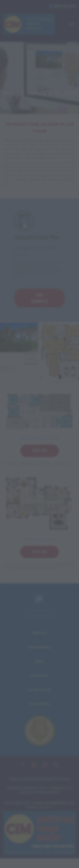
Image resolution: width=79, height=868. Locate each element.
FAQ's (39, 661)
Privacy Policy (39, 704)
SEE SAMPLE (39, 298)
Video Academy (40, 647)
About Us (40, 633)
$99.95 (40, 451)
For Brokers (39, 675)
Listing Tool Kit (40, 690)
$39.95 (40, 552)
